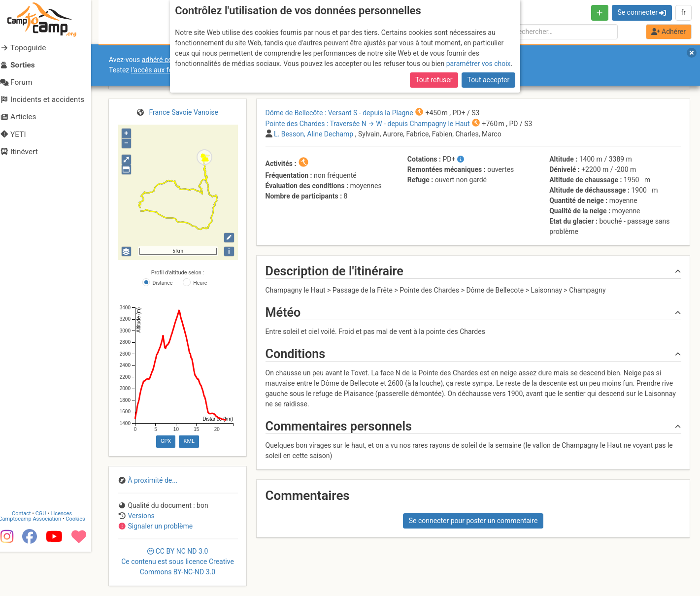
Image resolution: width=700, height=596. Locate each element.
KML (189, 441)
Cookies (83, 563)
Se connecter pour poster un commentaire (473, 521)
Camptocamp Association (37, 563)
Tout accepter (489, 80)
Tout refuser (434, 80)
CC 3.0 (178, 562)
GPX (166, 441)
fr (683, 12)
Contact (29, 558)
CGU (48, 558)
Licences (69, 558)
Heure (200, 283)
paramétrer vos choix (479, 64)
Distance (163, 283)
